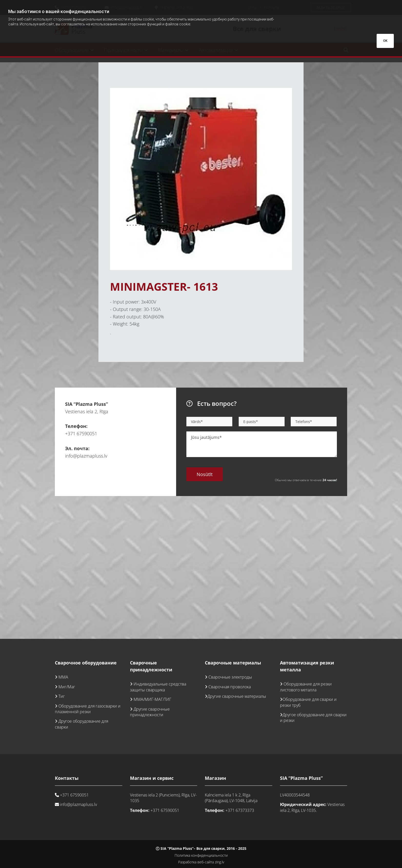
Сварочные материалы (233, 663)
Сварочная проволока (230, 687)
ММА (63, 677)
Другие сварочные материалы (237, 696)
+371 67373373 (240, 810)
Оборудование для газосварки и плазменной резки (88, 709)
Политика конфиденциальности (201, 855)
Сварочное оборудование (86, 663)
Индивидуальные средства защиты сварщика (158, 687)
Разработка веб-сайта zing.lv (201, 862)
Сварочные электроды (230, 677)
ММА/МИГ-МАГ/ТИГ (152, 699)
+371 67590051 (81, 433)
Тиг (62, 696)
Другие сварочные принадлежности (150, 712)
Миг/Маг (67, 687)
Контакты (67, 778)
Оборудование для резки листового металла (306, 687)
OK (385, 41)
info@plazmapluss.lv (86, 456)
